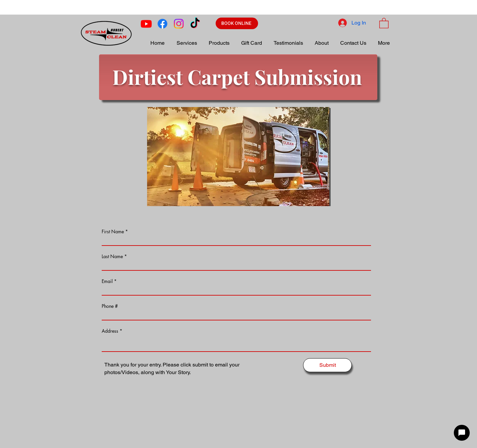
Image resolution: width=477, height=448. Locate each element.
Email (107, 281)
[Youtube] (146, 24)
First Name (113, 232)
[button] (384, 23)
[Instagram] (179, 24)
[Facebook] (162, 24)
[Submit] (327, 365)
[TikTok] (195, 24)
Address (110, 331)
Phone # (110, 306)
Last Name (112, 256)
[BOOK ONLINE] (237, 23)
